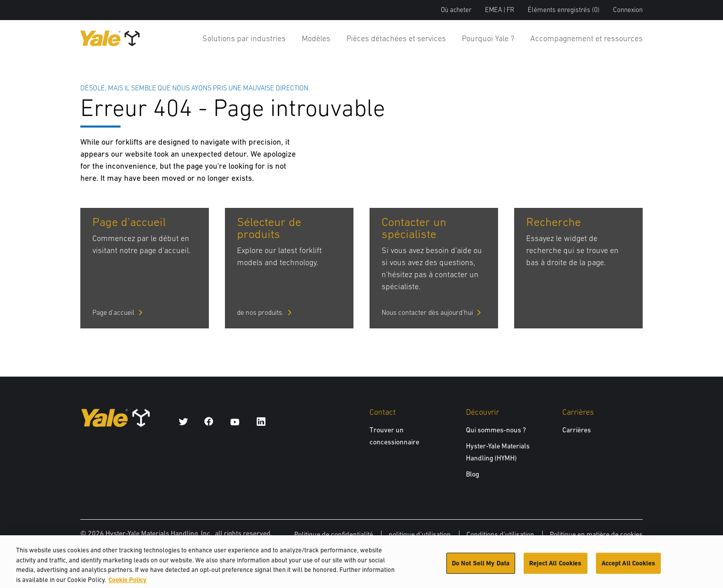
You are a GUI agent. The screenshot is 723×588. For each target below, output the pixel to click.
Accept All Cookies (628, 566)
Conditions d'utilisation (500, 534)
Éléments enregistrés (564, 10)
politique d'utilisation (420, 534)
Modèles (316, 38)
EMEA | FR (500, 10)
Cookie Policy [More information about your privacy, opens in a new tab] (128, 583)
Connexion (628, 10)
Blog (472, 474)
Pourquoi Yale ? (488, 38)
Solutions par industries (244, 38)
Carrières (577, 430)
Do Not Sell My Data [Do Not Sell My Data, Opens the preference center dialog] (481, 566)
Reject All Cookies (555, 566)
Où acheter (456, 10)
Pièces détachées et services (396, 38)
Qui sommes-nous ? (496, 430)
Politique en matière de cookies (596, 534)
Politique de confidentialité (334, 534)
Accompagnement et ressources (586, 38)
